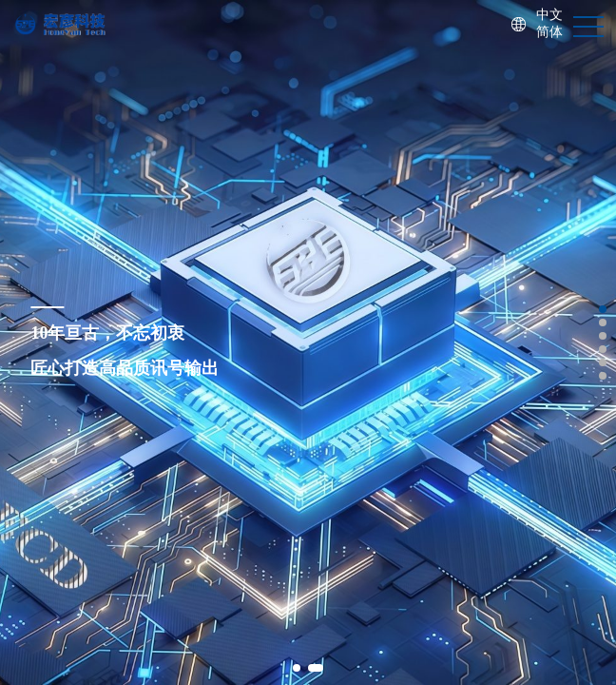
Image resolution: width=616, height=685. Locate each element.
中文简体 (549, 24)
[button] (297, 668)
